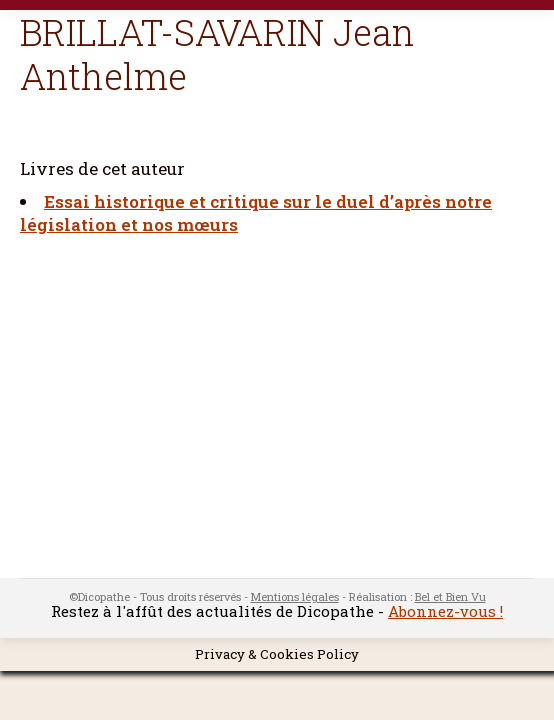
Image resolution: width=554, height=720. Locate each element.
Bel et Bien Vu (450, 596)
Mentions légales (295, 596)
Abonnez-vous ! (445, 611)
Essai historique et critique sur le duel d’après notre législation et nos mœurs (256, 213)
